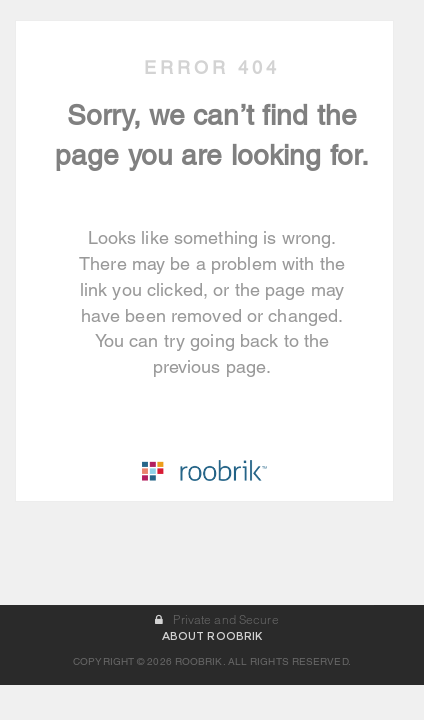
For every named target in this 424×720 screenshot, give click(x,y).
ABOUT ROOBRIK (212, 671)
